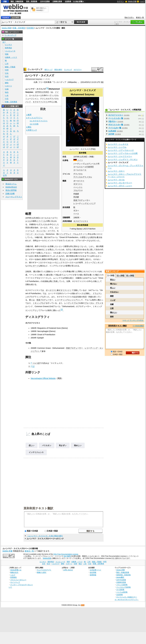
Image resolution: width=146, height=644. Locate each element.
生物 (7, 89)
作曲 (90, 297)
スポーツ (8, 86)
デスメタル (78, 174)
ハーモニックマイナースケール (64, 262)
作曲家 (76, 194)
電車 (7, 54)
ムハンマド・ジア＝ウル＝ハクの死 (123, 153)
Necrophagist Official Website (43, 378)
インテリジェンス (36, 452)
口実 (112, 308)
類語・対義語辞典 (17, 1)
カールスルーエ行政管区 (84, 167)
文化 (7, 73)
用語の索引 (58, 70)
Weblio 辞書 (132, 1)
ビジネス (8, 45)
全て (4, 42)
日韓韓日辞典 (57, 1)
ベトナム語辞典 (122, 592)
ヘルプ (142, 1)
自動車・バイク (11, 57)
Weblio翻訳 (120, 577)
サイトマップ (15, 582)
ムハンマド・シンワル (117, 147)
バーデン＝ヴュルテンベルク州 (86, 164)
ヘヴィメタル (53, 95)
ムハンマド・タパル (116, 180)
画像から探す (42, 572)
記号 (5, 175)
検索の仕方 (14, 572)
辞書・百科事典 (19, 28)
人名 (7, 95)
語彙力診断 (10, 194)
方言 (7, 99)
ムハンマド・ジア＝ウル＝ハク (121, 150)
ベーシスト (78, 187)
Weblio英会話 (11, 187)
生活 (7, 76)
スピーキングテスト (14, 197)
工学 (7, 64)
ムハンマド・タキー (116, 171)
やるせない (114, 292)
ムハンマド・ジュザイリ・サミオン (123, 159)
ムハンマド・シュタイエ (118, 144)
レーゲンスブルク (72, 303)
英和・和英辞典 (32, 1)
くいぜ (113, 300)
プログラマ (78, 191)
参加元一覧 (140, 17)
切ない (113, 280)
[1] (47, 88)
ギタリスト (78, 184)
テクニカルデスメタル (83, 177)
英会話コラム (11, 184)
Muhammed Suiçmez (34, 79)
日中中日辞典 (45, 1)
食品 (7, 92)
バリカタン (47, 445)
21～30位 (130, 275)
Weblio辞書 (47, 558)
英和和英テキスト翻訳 (38, 508)
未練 (112, 304)
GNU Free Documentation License (66, 554)
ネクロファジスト (81, 221)
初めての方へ (129, 17)
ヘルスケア (9, 80)
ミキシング (37, 303)
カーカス (44, 228)
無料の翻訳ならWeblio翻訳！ (41, 9)
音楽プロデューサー (82, 200)
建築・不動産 (10, 67)
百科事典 (30, 28)
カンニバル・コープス (46, 231)
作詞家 (76, 197)
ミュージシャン (32, 99)
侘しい (113, 288)
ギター (76, 210)
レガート (35, 266)
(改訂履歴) (67, 556)
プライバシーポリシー (18, 580)
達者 (112, 317)
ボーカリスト (79, 181)
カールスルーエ (80, 170)
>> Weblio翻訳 (138, 326)
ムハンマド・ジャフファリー (120, 156)
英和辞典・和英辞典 (123, 575)
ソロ (40, 262)
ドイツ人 (42, 221)
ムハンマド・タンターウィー (120, 183)
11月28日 (83, 157)
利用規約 (14, 577)
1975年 (76, 157)
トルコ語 (36, 363)
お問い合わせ (68, 570)
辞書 (5, 1)
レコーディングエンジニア (85, 203)
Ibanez (79, 229)
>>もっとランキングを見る (133, 320)
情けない (114, 284)
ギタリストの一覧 (116, 125)
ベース (76, 214)
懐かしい (114, 312)
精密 (112, 296)
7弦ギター (112, 121)
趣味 (7, 83)
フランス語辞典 (122, 585)
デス (51, 228)
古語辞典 (68, 1)
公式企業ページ (95, 570)
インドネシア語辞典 (123, 587)
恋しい (32, 445)
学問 (7, 70)
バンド (28, 102)
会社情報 (93, 572)
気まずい (63, 445)
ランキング (68, 70)
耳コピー (63, 259)
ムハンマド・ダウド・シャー (120, 186)
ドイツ (80, 160)
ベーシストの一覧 (116, 118)
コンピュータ (10, 51)
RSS (83, 605)
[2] (62, 310)
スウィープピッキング (94, 262)
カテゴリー (78, 70)
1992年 (76, 217)
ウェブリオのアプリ (44, 570)
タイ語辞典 (120, 590)
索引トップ (48, 70)
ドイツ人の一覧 (115, 128)
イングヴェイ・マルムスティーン (74, 234)
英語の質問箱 (11, 190)
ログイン (120, 1)
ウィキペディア (35, 70)
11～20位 (120, 275)
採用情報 (93, 575)
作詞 (85, 297)
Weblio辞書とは (16, 570)
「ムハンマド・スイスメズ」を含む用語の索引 (45, 536)
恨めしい (78, 445)
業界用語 (8, 48)
